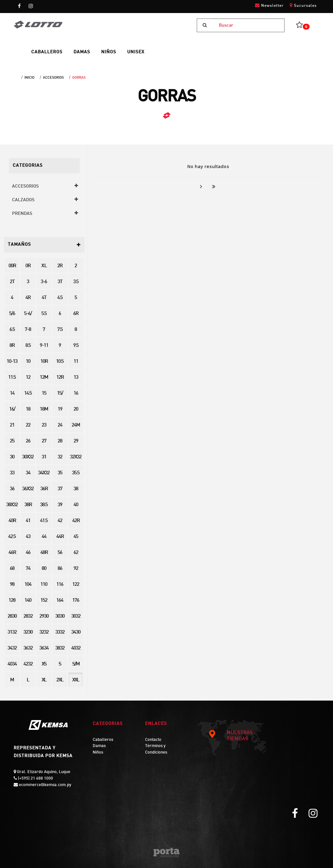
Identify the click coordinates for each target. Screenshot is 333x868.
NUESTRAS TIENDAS (230, 736)
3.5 (76, 282)
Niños (98, 753)
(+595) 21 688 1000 (35, 779)
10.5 (60, 362)
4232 (28, 664)
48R (44, 553)
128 (12, 601)
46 (28, 553)
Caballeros (103, 740)
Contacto (153, 740)
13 (76, 378)
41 (28, 521)
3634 (44, 648)
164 (60, 601)
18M (44, 409)
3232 (44, 632)
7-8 (28, 330)
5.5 (44, 314)
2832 (28, 617)
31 (44, 457)
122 (76, 585)
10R (44, 362)
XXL (76, 680)
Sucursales (303, 5)
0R (28, 266)
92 (76, 569)
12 (28, 378)
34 (28, 473)
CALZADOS (23, 200)
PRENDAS (22, 214)
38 (76, 489)
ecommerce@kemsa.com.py (45, 785)
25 (12, 441)
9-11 (44, 346)
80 (44, 569)
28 (60, 441)
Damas (99, 746)
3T (60, 282)
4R (28, 298)
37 (60, 489)
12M (44, 378)
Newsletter (269, 5)
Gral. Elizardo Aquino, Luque (43, 772)
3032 (76, 617)
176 (76, 601)
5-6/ (28, 314)
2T (12, 282)
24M (76, 425)
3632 (28, 648)
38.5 (44, 505)
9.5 (76, 346)
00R (12, 266)
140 (28, 601)
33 (12, 473)
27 (44, 441)
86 (60, 569)
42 (60, 521)
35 (60, 473)
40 (76, 505)
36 (12, 489)
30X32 (28, 457)
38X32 (12, 505)
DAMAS (82, 52)
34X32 (44, 473)
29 (76, 441)
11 (76, 362)
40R (12, 521)
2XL (60, 680)
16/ (12, 409)
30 (12, 457)
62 (76, 553)
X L (44, 266)
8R (12, 346)
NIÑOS (109, 52)
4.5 (60, 298)
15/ (60, 394)
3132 (12, 632)
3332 (60, 632)
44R (60, 537)
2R (60, 266)
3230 (28, 632)
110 (44, 585)
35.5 (76, 473)
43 (28, 537)
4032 (76, 648)
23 (44, 425)
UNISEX (136, 52)
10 (28, 362)
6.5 (12, 330)
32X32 (76, 457)
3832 (60, 648)
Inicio (29, 78)
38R (28, 505)
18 (28, 409)
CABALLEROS (47, 52)
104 (28, 585)
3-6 (44, 282)
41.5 (44, 521)
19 (60, 409)
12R (60, 378)
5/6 (12, 314)
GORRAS (79, 78)
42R (76, 521)
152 (44, 601)
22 (28, 425)
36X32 (28, 489)
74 (28, 569)
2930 (44, 617)
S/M (76, 664)
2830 (12, 617)
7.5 (60, 330)
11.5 (12, 378)
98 (12, 585)
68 (12, 569)
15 (44, 394)
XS (44, 664)
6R (76, 314)
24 (60, 425)
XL (44, 680)
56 (60, 553)
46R (12, 553)
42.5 (12, 537)
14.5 (28, 394)
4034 (12, 664)
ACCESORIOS (53, 78)
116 (60, 585)
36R (44, 489)
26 (28, 441)
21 (12, 425)
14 (12, 394)
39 (60, 505)
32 (60, 457)
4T (44, 298)
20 (76, 409)
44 (44, 537)
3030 (60, 617)
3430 (76, 632)
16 (76, 394)
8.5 (28, 346)
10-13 (12, 362)
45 (76, 537)
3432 (12, 648)
